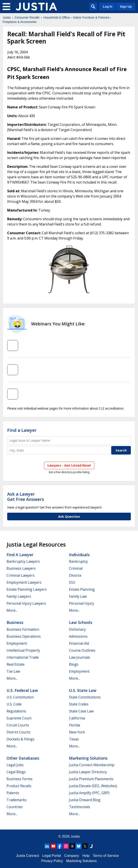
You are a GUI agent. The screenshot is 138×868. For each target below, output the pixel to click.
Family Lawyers (19, 596)
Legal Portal (51, 856)
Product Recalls (19, 786)
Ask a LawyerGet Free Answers (26, 497)
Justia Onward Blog (85, 800)
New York (77, 732)
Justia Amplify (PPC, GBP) (89, 793)
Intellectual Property (23, 650)
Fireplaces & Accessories (20, 22)
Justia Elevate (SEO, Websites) (93, 786)
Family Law (78, 596)
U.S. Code (14, 704)
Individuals (79, 555)
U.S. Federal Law (22, 690)
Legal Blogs (16, 772)
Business (15, 622)
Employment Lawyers (24, 582)
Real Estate (16, 664)
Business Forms (19, 779)
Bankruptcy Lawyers (23, 561)
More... (12, 610)
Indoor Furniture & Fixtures (91, 17)
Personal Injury (82, 603)
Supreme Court (19, 718)
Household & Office (57, 17)
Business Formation (23, 629)
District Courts (18, 732)
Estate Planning (82, 589)
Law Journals (80, 657)
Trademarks (17, 800)
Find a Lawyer (22, 430)
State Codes (79, 704)
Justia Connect (28, 856)
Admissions (78, 636)
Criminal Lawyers (20, 575)
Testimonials (80, 807)
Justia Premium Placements (91, 779)
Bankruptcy (78, 561)
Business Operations (24, 636)
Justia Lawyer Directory (88, 772)
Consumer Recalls (27, 17)
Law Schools (81, 622)
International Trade (23, 657)
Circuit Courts (18, 725)
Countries (15, 807)
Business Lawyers (21, 568)
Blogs (74, 664)
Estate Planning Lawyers (27, 589)
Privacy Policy (52, 861)
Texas (74, 739)
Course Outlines (82, 650)
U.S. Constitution (20, 697)
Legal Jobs (15, 765)
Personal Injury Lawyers (26, 603)
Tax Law (13, 671)
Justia (7, 17)
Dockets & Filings (20, 739)
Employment (17, 643)
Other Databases (23, 758)
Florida (75, 725)
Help (86, 856)
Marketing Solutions (88, 758)
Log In (108, 7)
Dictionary (77, 629)
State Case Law (81, 711)
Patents (13, 793)
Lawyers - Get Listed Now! (69, 465)
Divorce (75, 575)
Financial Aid (79, 643)
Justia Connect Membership (92, 765)
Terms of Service (106, 856)
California (77, 718)
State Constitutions (85, 697)
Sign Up (126, 7)
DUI (72, 582)
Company (72, 856)
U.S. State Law (83, 690)
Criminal (76, 568)
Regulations (16, 711)
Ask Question (69, 516)
